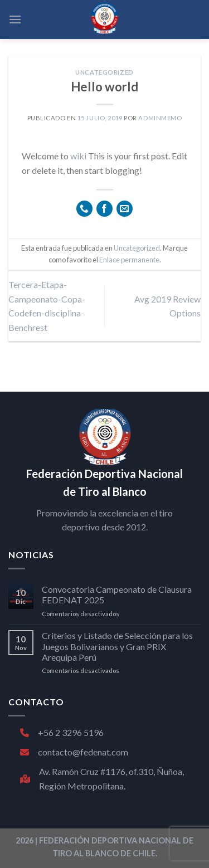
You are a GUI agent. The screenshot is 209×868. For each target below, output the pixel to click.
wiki (78, 156)
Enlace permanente (129, 260)
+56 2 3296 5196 (62, 732)
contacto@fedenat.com (74, 752)
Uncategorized (104, 72)
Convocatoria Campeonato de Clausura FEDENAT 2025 (117, 594)
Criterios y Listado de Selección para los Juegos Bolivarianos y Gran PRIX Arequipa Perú (117, 646)
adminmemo (160, 118)
